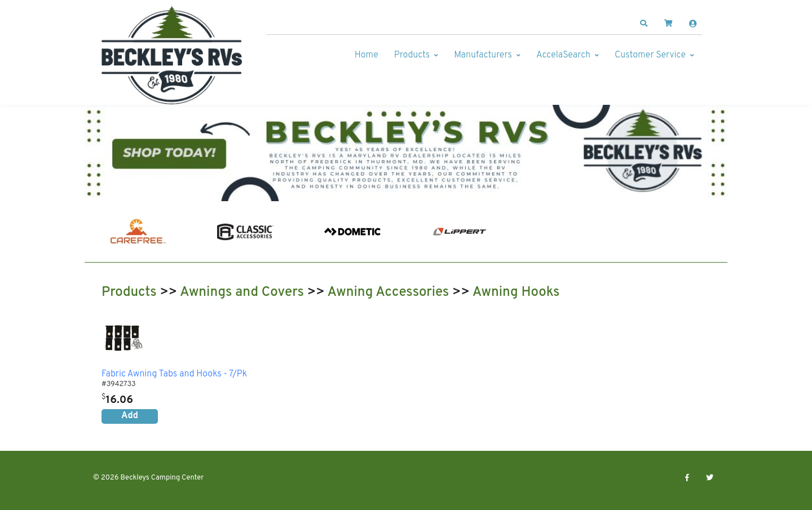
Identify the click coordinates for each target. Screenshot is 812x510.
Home (367, 55)
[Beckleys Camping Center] (172, 55)
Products (412, 55)
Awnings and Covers (242, 292)
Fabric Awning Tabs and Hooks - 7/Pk (174, 375)
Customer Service (650, 55)
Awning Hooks (516, 292)
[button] (644, 24)
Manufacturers (483, 55)
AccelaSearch (563, 55)
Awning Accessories (388, 292)
